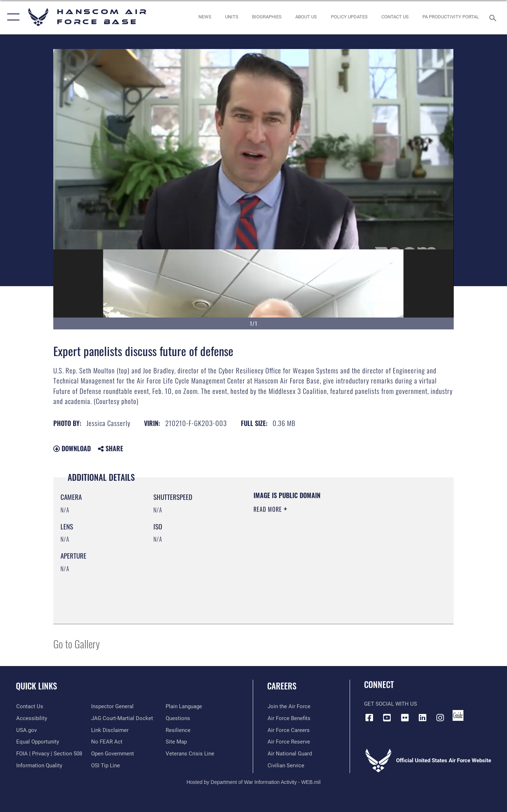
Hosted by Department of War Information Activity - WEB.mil (253, 782)
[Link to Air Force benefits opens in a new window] (289, 718)
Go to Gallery (77, 644)
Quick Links (36, 686)
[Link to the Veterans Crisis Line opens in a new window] (190, 754)
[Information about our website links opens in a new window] (109, 730)
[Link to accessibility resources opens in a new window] (31, 718)
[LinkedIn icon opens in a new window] (422, 718)
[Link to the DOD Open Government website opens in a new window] (112, 754)
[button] (12, 17)
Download (72, 448)
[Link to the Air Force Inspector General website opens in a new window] (112, 706)
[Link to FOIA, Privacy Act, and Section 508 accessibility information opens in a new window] (49, 754)
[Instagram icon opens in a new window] (440, 718)
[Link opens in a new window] (349, 17)
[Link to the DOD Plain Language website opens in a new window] (184, 706)
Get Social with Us (391, 704)
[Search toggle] (494, 17)
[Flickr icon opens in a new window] (405, 718)
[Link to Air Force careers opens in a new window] (288, 730)
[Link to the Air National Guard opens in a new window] (289, 754)
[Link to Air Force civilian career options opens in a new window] (286, 765)
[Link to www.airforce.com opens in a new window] (289, 706)
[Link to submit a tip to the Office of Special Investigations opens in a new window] (105, 765)
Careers (282, 686)
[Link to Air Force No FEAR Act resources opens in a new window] (106, 742)
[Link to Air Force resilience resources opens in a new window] (178, 730)
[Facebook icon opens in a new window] (369, 718)
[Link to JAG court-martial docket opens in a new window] (122, 718)
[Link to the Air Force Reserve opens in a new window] (288, 742)
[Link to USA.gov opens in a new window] (26, 730)
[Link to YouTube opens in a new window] (387, 718)
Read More (269, 509)
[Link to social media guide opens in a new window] (458, 715)
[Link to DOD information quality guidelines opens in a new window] (39, 765)
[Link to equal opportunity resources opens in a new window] (37, 742)
